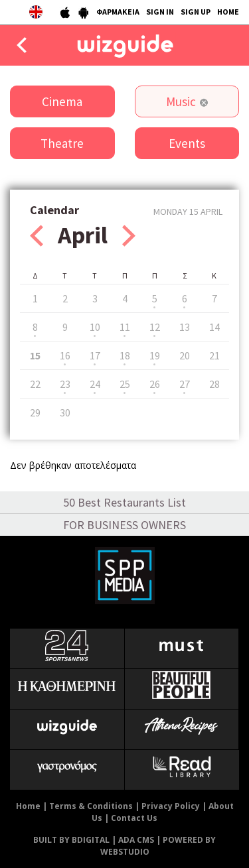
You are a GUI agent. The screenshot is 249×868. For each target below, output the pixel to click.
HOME (228, 12)
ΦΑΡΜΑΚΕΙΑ (118, 12)
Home (28, 806)
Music (181, 101)
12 (155, 327)
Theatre (62, 143)
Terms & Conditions (91, 806)
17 (95, 355)
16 (65, 355)
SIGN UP (196, 12)
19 (155, 355)
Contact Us (134, 818)
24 (95, 384)
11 (125, 327)
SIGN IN (160, 12)
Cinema (62, 101)
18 (125, 355)
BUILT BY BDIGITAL (71, 840)
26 (155, 384)
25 (125, 384)
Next (129, 236)
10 (95, 327)
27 (185, 384)
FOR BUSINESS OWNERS (124, 525)
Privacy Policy (171, 806)
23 (65, 384)
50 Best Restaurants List (124, 502)
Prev (37, 236)
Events (187, 143)
